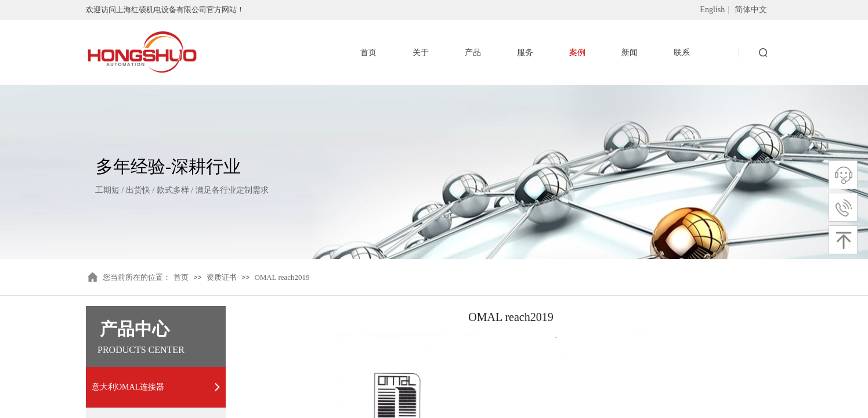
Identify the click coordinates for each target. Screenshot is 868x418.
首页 (181, 277)
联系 (682, 53)
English (712, 10)
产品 (473, 53)
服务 (525, 53)
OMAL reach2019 (282, 277)
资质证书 (222, 277)
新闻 (630, 53)
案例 (577, 53)
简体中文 (751, 10)
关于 (421, 53)
